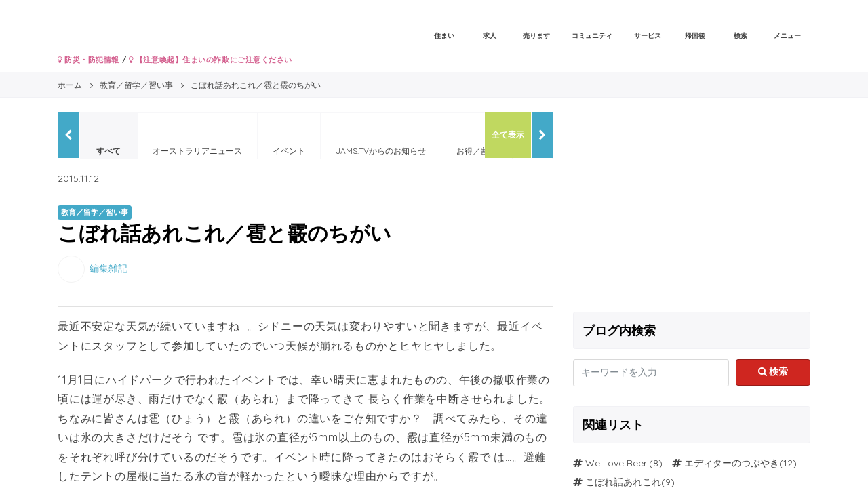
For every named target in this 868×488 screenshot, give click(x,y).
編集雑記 (108, 268)
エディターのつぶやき (732, 463)
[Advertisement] (692, 207)
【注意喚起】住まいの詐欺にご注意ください (211, 60)
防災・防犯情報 (88, 60)
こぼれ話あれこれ (623, 482)
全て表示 (508, 135)
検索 (773, 371)
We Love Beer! (617, 463)
